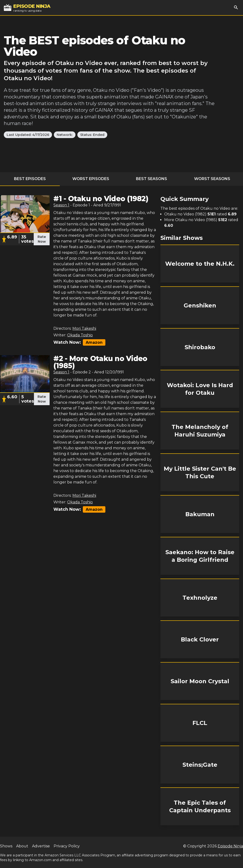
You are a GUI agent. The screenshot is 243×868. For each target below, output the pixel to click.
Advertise (41, 846)
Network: (65, 135)
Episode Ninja (230, 846)
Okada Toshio (80, 335)
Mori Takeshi (84, 328)
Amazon (94, 342)
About (22, 846)
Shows (6, 846)
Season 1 (61, 205)
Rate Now (42, 239)
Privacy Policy (67, 846)
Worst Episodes (91, 179)
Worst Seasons (212, 179)
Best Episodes (30, 179)
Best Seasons (152, 179)
